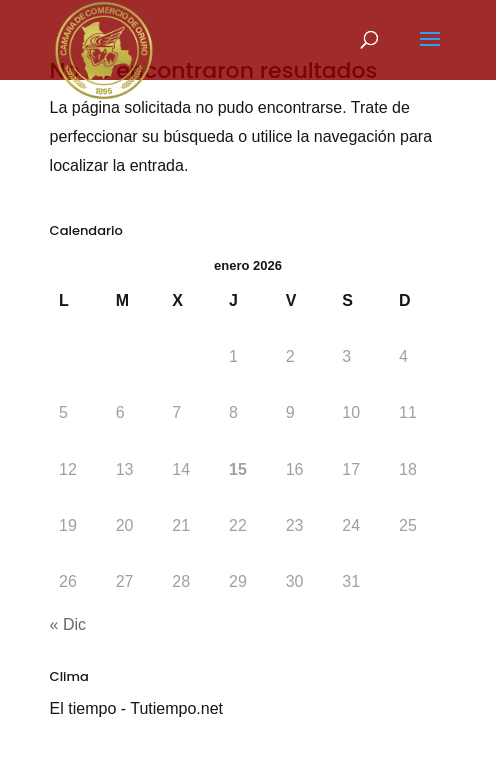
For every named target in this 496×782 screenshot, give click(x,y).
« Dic (68, 624)
